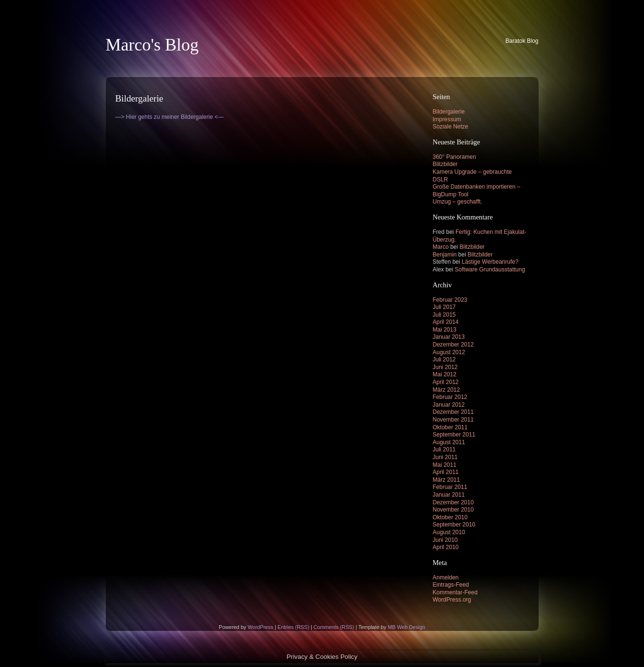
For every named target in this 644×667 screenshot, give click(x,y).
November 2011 (453, 420)
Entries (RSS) (293, 627)
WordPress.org (452, 600)
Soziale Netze (451, 127)
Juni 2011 (445, 457)
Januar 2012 (449, 405)
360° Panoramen (455, 157)
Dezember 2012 (453, 345)
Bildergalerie (449, 112)
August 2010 (449, 532)
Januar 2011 (449, 495)
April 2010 (446, 547)
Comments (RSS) (334, 627)
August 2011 (449, 442)
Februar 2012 (450, 397)
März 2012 (447, 390)
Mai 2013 (445, 330)
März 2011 (447, 480)
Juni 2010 (445, 540)
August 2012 (449, 352)
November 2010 (453, 510)
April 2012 (446, 382)
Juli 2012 (444, 359)
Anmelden (446, 577)
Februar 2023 (450, 300)
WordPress (260, 627)
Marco (441, 247)
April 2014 (446, 322)
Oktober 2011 (450, 427)
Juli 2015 (444, 315)
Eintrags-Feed (451, 585)
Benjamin (445, 255)
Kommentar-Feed (455, 592)
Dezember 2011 (453, 412)
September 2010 (454, 525)
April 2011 (446, 472)
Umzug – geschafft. (458, 202)
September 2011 (454, 435)
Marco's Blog (152, 45)
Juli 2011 (444, 449)
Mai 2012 (445, 374)
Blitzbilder (445, 164)
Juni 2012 (445, 367)
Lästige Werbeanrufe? (490, 262)
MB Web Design (406, 627)
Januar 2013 (449, 337)
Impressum (447, 119)
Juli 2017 (444, 307)
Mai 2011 (445, 465)
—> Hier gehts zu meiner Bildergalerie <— (170, 117)
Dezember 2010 (453, 502)
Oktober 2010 (450, 517)
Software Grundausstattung (490, 269)
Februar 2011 (450, 487)
